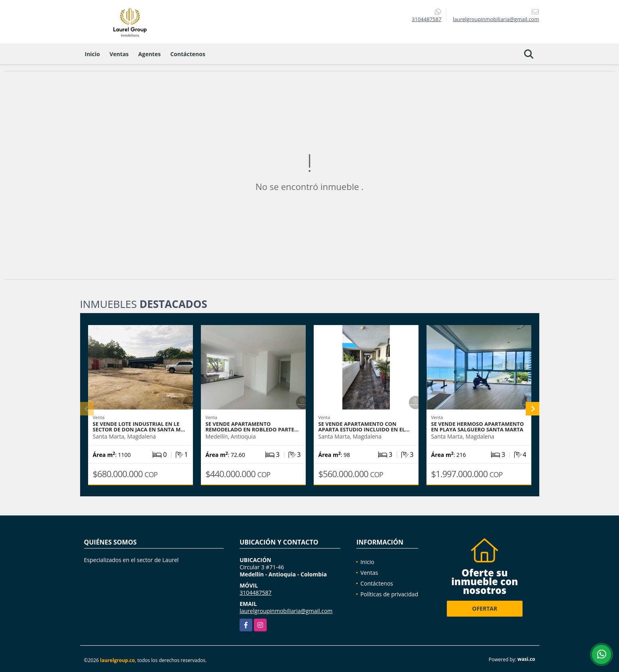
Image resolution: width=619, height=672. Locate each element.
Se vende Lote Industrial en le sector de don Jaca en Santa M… (139, 427)
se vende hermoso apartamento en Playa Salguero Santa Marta (478, 427)
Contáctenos (188, 54)
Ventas (119, 54)
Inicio (92, 54)
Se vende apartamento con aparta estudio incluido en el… (364, 427)
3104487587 (426, 19)
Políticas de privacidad (389, 594)
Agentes (149, 54)
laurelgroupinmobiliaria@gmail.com (286, 611)
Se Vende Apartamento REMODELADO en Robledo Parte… (252, 427)
